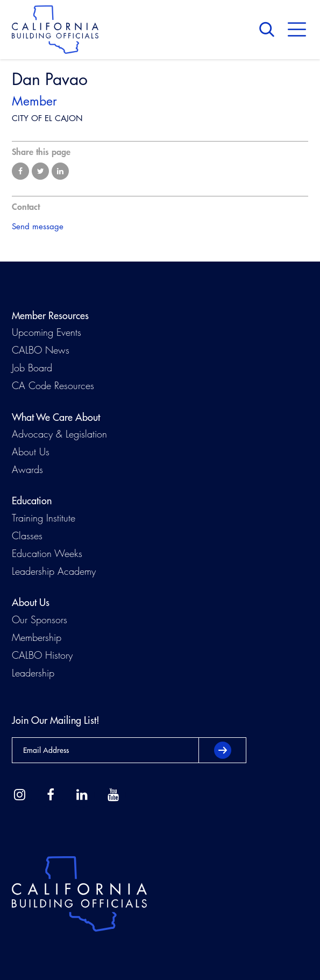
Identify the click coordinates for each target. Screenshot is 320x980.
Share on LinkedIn (60, 171)
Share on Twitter (40, 171)
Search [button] (269, 30)
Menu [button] (297, 30)
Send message (38, 226)
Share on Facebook (20, 171)
